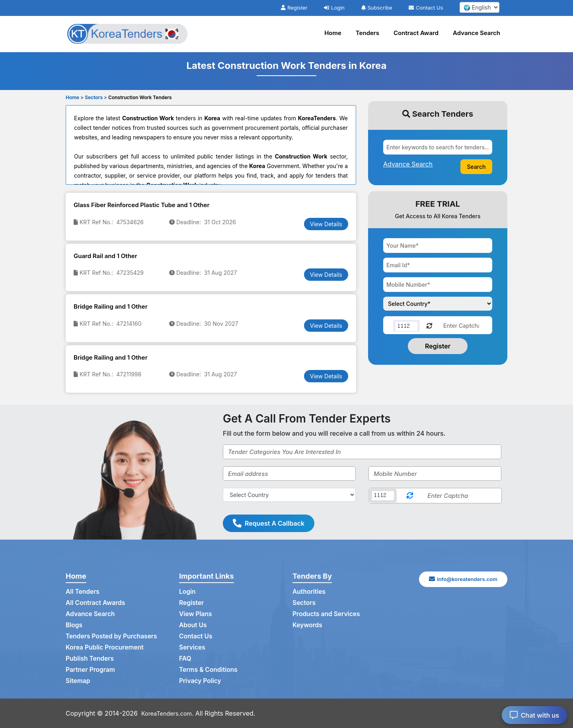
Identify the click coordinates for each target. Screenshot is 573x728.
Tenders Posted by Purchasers (113, 636)
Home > (75, 97)
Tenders (367, 33)
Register (294, 8)
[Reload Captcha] (429, 325)
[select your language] (479, 7)
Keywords (308, 625)
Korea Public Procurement (106, 648)
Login (334, 8)
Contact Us (426, 8)
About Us (193, 625)
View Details (326, 224)
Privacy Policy (201, 681)
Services (193, 648)
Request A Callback (269, 523)
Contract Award (416, 33)
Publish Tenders (90, 659)
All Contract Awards (96, 603)
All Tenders (83, 592)
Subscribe (377, 8)
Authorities (309, 592)
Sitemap (78, 681)
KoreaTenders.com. (170, 713)
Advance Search (477, 33)
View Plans (196, 614)
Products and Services (327, 614)
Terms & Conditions (209, 670)
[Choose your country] (438, 304)
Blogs (74, 625)
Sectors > (96, 97)
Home (333, 33)
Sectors (304, 603)
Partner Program (91, 670)
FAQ (185, 659)
